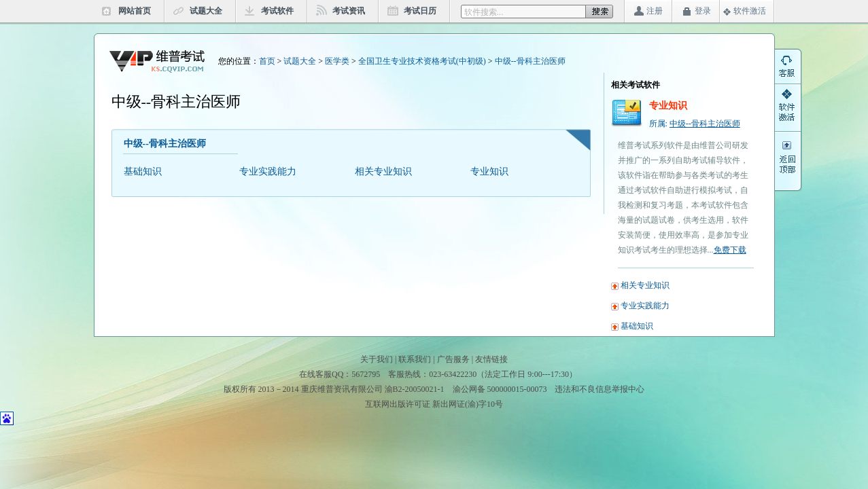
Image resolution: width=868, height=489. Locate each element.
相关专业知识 (383, 171)
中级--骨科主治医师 (530, 61)
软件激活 (750, 11)
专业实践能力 (268, 171)
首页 (267, 61)
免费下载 (730, 250)
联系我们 (415, 359)
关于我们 (377, 359)
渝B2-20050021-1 (415, 389)
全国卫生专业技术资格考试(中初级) (422, 61)
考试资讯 (349, 11)
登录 (703, 11)
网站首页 (135, 11)
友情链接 (491, 359)
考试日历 (420, 11)
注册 (655, 11)
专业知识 (489, 171)
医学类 (337, 61)
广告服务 (453, 359)
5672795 (366, 374)
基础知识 (143, 171)
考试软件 (277, 11)
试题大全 (206, 11)
